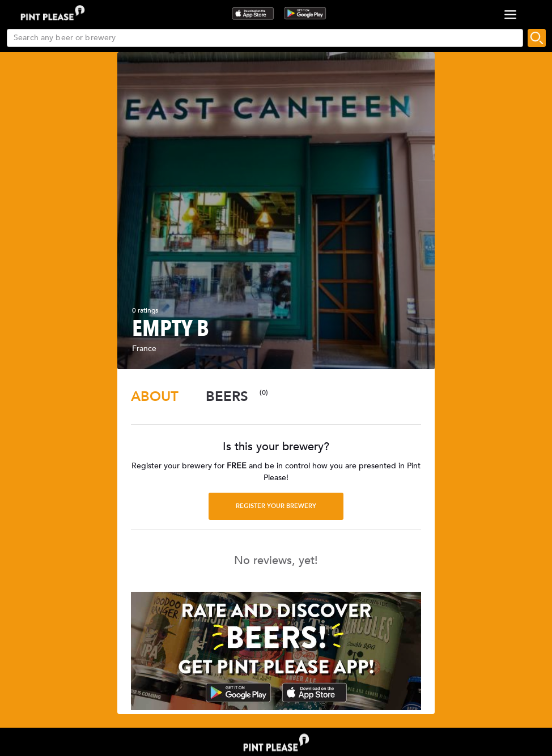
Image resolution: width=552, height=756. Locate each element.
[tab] (155, 397)
